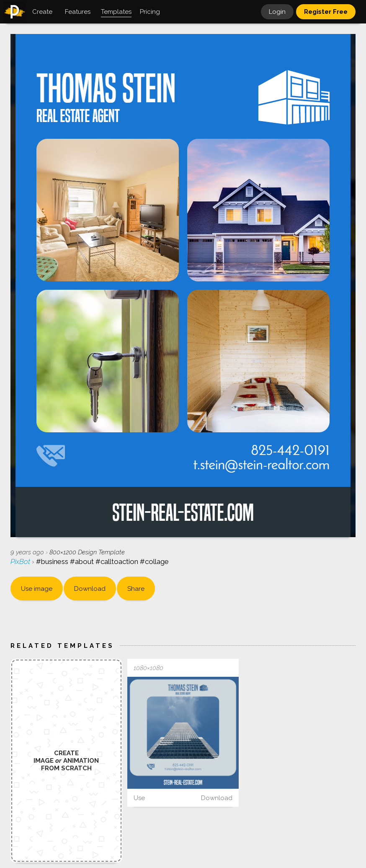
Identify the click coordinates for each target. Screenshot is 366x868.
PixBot (21, 561)
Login (277, 12)
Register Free (326, 12)
